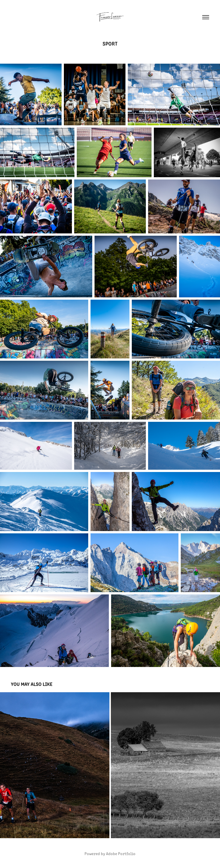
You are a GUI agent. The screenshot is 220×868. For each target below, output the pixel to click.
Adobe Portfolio (121, 854)
